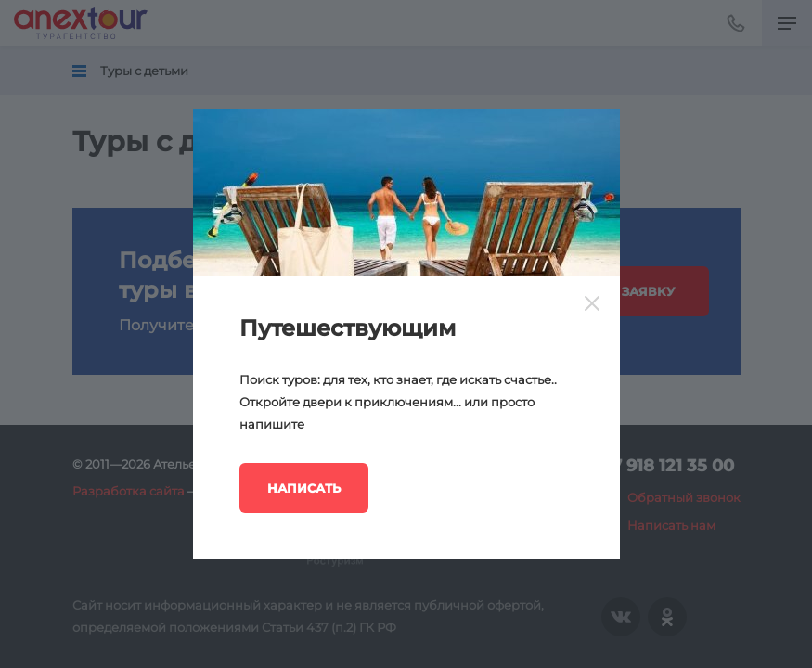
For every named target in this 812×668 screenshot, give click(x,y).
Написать (304, 488)
